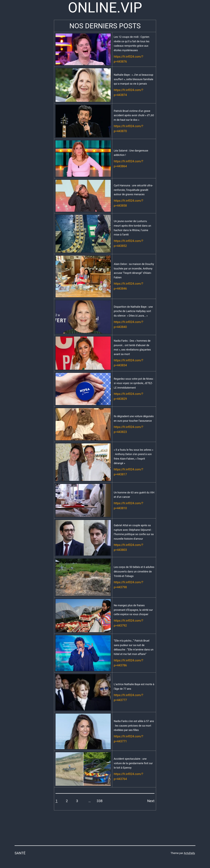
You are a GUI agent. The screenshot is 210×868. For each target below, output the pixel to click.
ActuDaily (189, 853)
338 (100, 801)
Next (151, 801)
